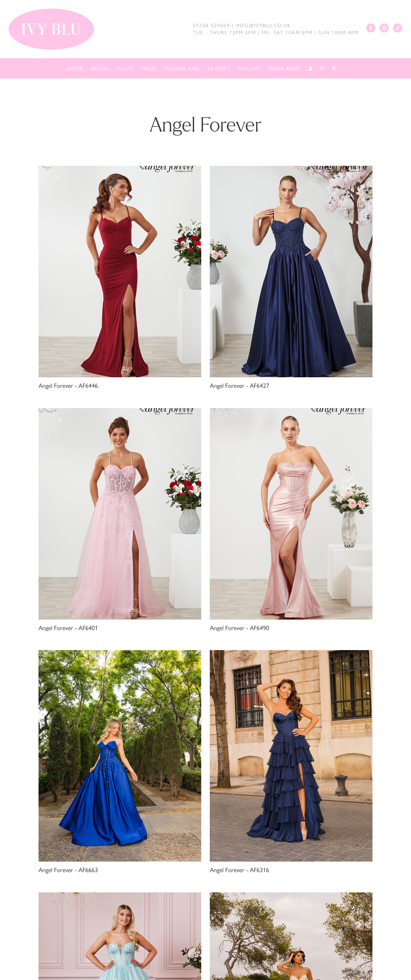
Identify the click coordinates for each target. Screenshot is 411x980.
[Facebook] (371, 28)
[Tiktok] (398, 28)
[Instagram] (384, 28)
